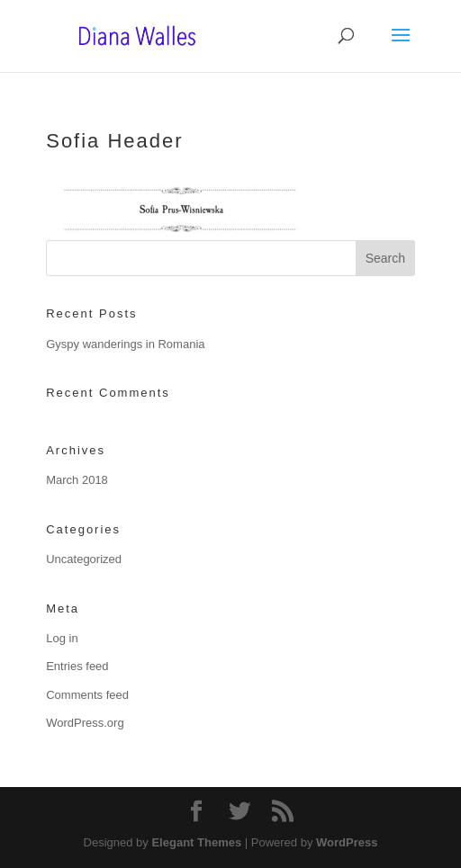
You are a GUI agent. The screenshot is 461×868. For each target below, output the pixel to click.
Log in (62, 638)
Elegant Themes (196, 842)
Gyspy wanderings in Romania (125, 344)
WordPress (347, 842)
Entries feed (77, 666)
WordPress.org (85, 723)
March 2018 (77, 480)
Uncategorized (84, 559)
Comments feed (87, 695)
